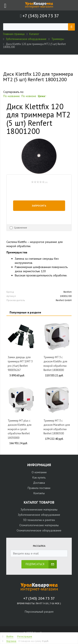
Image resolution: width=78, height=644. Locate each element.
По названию (12, 96)
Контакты (39, 493)
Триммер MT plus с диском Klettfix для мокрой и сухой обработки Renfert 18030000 (20, 429)
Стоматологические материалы (39, 525)
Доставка (39, 483)
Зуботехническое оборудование (39, 515)
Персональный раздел (39, 612)
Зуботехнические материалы (39, 509)
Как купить (39, 477)
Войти (10, 636)
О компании (39, 472)
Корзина (11, 641)
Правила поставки (39, 488)
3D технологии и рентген (39, 520)
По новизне (29, 96)
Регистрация (25, 636)
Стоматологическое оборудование (39, 530)
